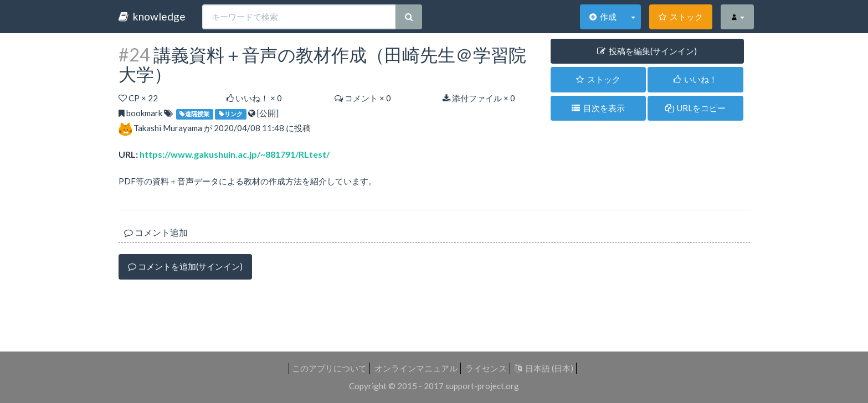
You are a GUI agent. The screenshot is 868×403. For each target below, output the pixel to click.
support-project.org (482, 386)
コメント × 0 (363, 98)
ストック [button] (598, 79)
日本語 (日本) (544, 368)
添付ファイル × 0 (479, 98)
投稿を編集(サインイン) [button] (647, 51)
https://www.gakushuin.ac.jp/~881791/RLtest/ (235, 154)
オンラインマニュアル (416, 368)
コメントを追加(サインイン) (185, 266)
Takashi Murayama (168, 128)
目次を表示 (598, 108)
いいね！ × (254, 98)
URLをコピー (695, 108)
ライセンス (486, 368)
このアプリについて (329, 368)
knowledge (152, 16)
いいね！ (695, 79)
